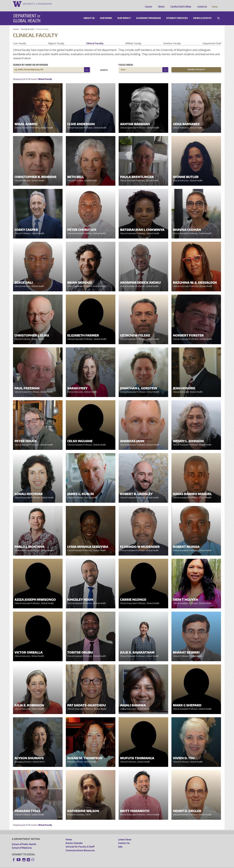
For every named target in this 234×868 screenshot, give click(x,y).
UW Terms (68, 865)
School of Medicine (22, 843)
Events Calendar (74, 838)
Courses (148, 4)
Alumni (160, 4)
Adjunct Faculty (56, 39)
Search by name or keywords (31, 60)
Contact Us (201, 4)
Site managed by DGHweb (87, 865)
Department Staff (212, 39)
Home (16, 25)
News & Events (202, 14)
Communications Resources (80, 846)
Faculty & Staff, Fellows (180, 4)
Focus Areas (126, 60)
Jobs (120, 842)
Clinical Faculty (95, 39)
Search (218, 14)
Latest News (125, 835)
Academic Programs (149, 14)
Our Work (106, 14)
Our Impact (124, 14)
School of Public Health (24, 840)
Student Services (177, 14)
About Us (89, 14)
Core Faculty (20, 39)
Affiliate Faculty (133, 39)
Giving (214, 4)
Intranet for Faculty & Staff (80, 842)
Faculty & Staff (28, 25)
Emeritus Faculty (172, 39)
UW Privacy (55, 865)
